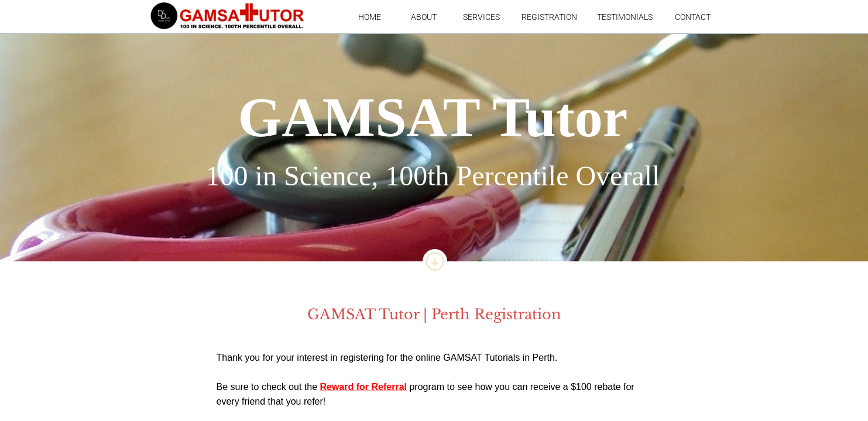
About (424, 17)
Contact (693, 17)
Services (481, 17)
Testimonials (625, 17)
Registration (549, 17)
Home (370, 17)
